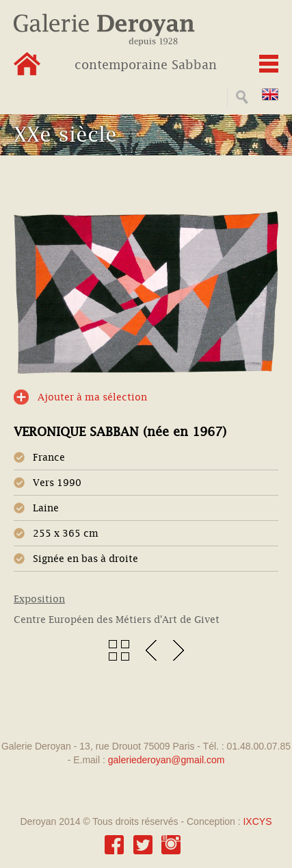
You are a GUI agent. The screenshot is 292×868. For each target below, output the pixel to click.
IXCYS (257, 821)
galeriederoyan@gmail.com (167, 760)
